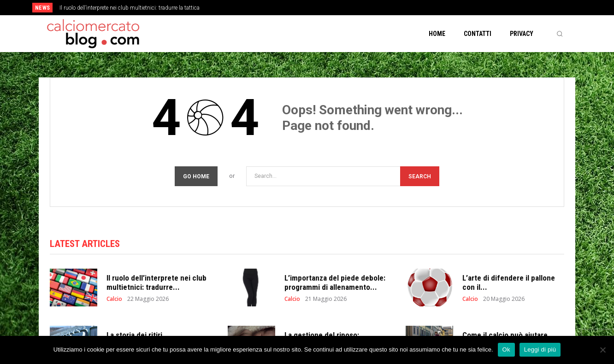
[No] (602, 350)
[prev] (323, 8)
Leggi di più (540, 349)
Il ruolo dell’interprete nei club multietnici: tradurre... (156, 282)
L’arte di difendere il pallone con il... (509, 282)
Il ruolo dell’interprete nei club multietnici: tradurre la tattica (130, 8)
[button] (560, 34)
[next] (338, 8)
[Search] (420, 176)
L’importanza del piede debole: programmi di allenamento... (335, 282)
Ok (506, 349)
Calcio (114, 299)
